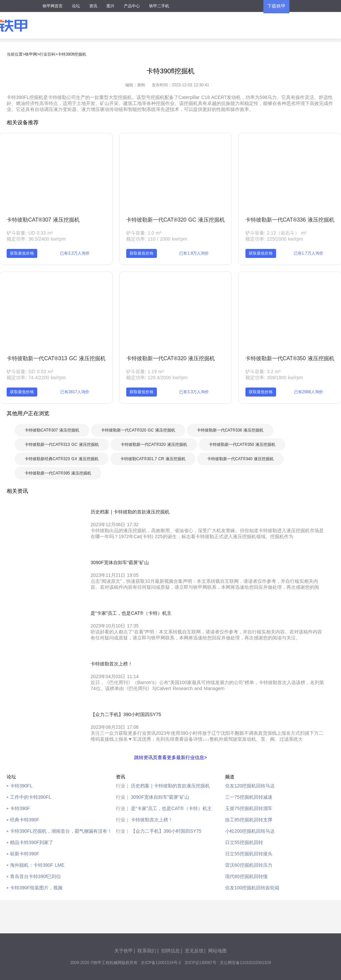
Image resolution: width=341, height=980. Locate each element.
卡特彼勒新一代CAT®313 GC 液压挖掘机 (56, 358)
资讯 (93, 6)
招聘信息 (170, 951)
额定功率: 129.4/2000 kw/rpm (157, 378)
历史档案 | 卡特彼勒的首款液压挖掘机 (170, 786)
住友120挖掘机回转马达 (250, 786)
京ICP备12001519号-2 (161, 963)
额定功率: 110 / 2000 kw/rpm (157, 239)
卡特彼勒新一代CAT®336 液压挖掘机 (290, 220)
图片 (111, 6)
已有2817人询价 (75, 392)
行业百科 (47, 54)
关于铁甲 (124, 951)
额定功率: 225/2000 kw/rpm (274, 239)
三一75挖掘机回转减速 (249, 797)
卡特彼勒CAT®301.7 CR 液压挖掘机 (153, 459)
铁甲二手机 (159, 6)
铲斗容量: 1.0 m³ (144, 233)
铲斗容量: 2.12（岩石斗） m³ (276, 233)
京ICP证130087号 (200, 963)
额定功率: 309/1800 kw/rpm (274, 378)
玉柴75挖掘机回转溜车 (249, 808)
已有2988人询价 (309, 392)
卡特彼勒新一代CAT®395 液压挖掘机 (58, 473)
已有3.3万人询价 (75, 253)
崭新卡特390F (25, 854)
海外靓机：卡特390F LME (37, 865)
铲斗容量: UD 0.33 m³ (30, 233)
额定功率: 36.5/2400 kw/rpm (36, 239)
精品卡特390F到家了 (32, 842)
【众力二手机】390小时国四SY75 (166, 831)
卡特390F (20, 808)
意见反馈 (194, 951)
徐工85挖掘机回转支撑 (249, 820)
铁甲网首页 (53, 6)
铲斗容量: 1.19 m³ (145, 372)
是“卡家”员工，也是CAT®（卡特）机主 (171, 808)
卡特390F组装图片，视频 (36, 888)
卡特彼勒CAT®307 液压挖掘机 (43, 220)
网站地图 (217, 951)
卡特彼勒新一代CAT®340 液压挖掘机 (240, 459)
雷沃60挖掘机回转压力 (249, 865)
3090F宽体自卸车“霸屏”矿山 (160, 797)
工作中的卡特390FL (31, 797)
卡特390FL (21, 786)
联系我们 (147, 951)
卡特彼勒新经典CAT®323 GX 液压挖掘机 (62, 459)
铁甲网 (31, 54)
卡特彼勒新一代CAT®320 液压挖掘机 (171, 358)
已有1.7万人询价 (309, 253)
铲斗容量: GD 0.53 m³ (30, 372)
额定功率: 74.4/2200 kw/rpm (36, 378)
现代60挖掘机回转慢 (246, 876)
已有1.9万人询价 (194, 253)
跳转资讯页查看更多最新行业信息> (170, 757)
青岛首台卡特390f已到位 (35, 876)
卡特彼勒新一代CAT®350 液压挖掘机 (290, 358)
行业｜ (123, 786)
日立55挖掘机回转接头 (249, 854)
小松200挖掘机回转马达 (250, 831)
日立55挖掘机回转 (244, 842)
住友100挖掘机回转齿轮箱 (252, 888)
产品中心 (132, 6)
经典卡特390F (25, 820)
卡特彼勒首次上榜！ (152, 820)
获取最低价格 (22, 253)
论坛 (76, 6)
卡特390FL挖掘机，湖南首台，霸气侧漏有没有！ (61, 831)
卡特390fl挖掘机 (72, 54)
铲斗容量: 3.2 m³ (263, 372)
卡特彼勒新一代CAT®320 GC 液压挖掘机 (175, 220)
